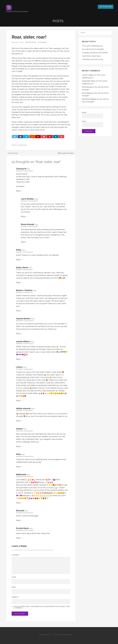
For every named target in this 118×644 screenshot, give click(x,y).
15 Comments (42, 42)
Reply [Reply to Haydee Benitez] (18, 334)
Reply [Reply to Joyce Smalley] (23, 216)
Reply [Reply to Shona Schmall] (23, 242)
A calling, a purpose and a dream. (95, 53)
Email (14, 587)
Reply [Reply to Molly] (18, 467)
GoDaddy (76, 635)
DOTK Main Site (106, 7)
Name (14, 577)
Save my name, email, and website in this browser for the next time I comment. (42, 607)
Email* (93, 124)
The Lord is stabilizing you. (92, 46)
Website (15, 597)
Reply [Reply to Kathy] (18, 260)
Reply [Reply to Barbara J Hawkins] (18, 311)
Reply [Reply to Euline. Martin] (18, 282)
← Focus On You (12, 153)
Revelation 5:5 (17, 54)
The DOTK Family (31, 42)
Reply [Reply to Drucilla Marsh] (18, 538)
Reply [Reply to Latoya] (18, 401)
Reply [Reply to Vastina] (18, 446)
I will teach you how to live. (93, 59)
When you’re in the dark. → (66, 153)
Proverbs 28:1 (17, 102)
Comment (16, 555)
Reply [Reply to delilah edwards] (18, 421)
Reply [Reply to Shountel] (18, 520)
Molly (18, 454)
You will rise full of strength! (93, 49)
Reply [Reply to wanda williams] (18, 359)
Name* (93, 115)
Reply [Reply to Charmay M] (18, 191)
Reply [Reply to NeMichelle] (18, 503)
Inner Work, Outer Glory (91, 56)
